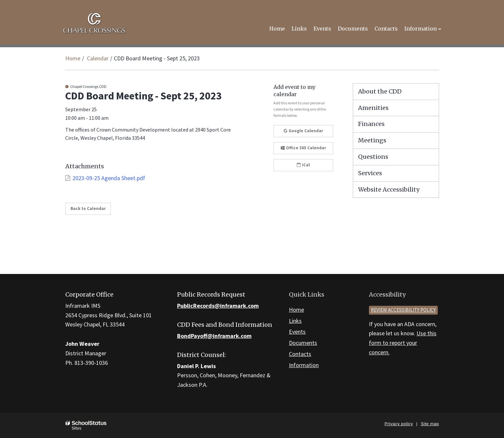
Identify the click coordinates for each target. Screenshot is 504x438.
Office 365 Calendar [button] (303, 148)
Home (73, 58)
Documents (303, 343)
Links (295, 321)
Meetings (372, 140)
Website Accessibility (389, 189)
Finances (371, 124)
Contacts (300, 354)
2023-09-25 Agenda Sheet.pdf (109, 178)
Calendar (98, 58)
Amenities (373, 108)
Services (370, 173)
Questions (373, 157)
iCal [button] (303, 165)
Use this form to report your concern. (403, 343)
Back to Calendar (88, 209)
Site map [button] (430, 424)
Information (304, 365)
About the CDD (380, 91)
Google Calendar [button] (303, 131)
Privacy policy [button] (399, 424)
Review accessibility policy (403, 310)
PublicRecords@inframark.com (218, 306)
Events (297, 332)
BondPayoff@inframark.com (214, 336)
